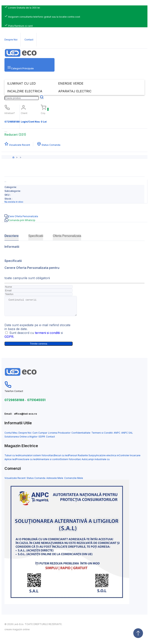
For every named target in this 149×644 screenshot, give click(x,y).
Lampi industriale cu (98, 463)
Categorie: (11, 187)
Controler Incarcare (130, 459)
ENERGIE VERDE (71, 83)
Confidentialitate (81, 436)
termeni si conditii (48, 336)
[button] (29, 65)
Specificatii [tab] (36, 236)
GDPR (9, 340)
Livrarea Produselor (59, 436)
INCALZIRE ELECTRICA (25, 91)
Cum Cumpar (40, 436)
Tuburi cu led (12, 459)
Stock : (8, 199)
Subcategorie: (13, 191)
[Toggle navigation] (6, 132)
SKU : (8, 195)
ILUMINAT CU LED (21, 83)
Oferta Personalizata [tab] (67, 236)
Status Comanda (36, 481)
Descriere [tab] (12, 236)
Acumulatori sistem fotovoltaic (37, 459)
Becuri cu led (61, 459)
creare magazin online (17, 633)
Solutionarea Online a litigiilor (21, 440)
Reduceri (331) (15, 135)
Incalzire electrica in (107, 459)
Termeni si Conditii (102, 436)
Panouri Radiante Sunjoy (82, 459)
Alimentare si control (49, 463)
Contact (50, 440)
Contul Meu (11, 436)
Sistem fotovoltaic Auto (74, 463)
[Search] (22, 98)
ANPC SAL (127, 436)
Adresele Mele (55, 481)
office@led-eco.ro (25, 417)
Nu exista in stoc (14, 202)
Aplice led (10, 463)
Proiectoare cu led (26, 463)
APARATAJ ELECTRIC (75, 91)
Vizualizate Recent (15, 481)
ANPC (117, 436)
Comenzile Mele (74, 481)
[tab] (74, 216)
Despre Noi (25, 436)
